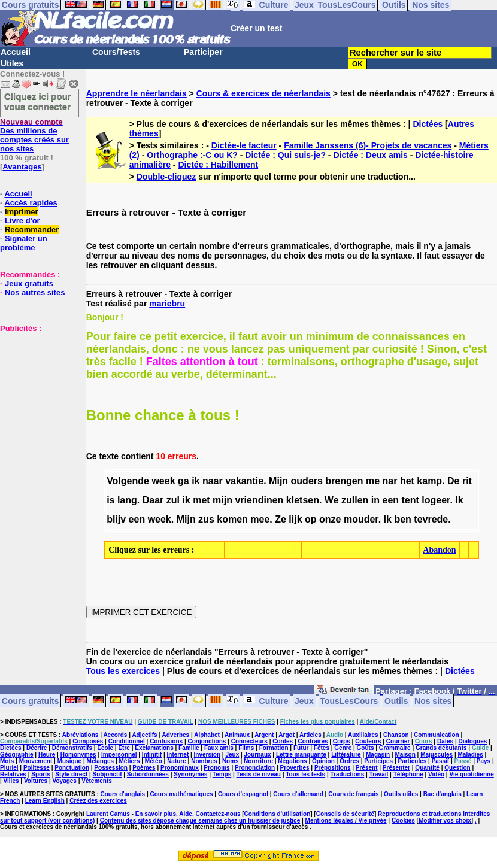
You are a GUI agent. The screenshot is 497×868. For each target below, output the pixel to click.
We (332, 500)
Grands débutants (441, 748)
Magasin (378, 755)
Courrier (398, 741)
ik (196, 481)
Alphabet (207, 735)
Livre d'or (22, 221)
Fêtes (322, 748)
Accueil (16, 52)
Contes (283, 741)
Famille (189, 748)
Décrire (37, 748)
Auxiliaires (363, 735)
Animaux (237, 735)
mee (260, 519)
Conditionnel (127, 741)
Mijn (278, 481)
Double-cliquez (166, 177)
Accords (115, 735)
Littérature (346, 755)
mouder (361, 519)
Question (457, 768)
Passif (440, 761)
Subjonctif (107, 774)
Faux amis (219, 748)
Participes (378, 761)
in (375, 500)
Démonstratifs (72, 748)
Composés (88, 741)
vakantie (244, 481)
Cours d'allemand (298, 794)
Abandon (439, 550)
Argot (287, 735)
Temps (222, 774)
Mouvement (36, 761)
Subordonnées (148, 774)
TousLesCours (349, 700)
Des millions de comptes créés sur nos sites (34, 135)
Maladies (470, 755)
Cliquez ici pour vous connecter (38, 101)
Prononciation (255, 768)
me (373, 481)
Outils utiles (401, 794)
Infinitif (152, 755)
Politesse (37, 768)
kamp (429, 481)
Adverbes (176, 735)
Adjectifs (144, 735)
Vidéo (436, 774)
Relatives (13, 774)
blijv (116, 519)
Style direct (71, 774)
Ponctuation (72, 768)
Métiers (129, 761)
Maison (405, 755)
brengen (344, 481)
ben (402, 519)
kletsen (303, 500)
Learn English (45, 801)
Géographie (17, 755)
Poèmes (144, 768)
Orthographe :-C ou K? (192, 155)
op (311, 519)
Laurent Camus (108, 814)
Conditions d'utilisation (278, 814)
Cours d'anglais (123, 794)
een (390, 500)
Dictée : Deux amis (370, 155)
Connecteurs (249, 741)
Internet (178, 755)
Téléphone (408, 774)
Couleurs (368, 741)
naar (213, 481)
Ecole (105, 748)
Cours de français (353, 794)
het (407, 481)
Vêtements (97, 781)
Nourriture (258, 761)
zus (206, 519)
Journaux (258, 755)
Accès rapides (31, 203)
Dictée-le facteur (244, 145)
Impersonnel (119, 755)
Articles (310, 735)
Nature (177, 761)
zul (173, 500)
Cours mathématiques (182, 794)
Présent (367, 768)
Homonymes (78, 755)
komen (232, 519)
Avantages (22, 167)
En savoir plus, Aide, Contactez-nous (188, 814)
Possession (111, 768)
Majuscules (437, 755)
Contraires (313, 741)
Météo (154, 761)
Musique (70, 761)
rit (467, 481)
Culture (274, 700)
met (201, 500)
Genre (343, 748)
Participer (203, 52)
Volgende (128, 481)
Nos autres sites (35, 292)
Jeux (304, 700)
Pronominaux (180, 768)
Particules (412, 761)
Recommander (32, 230)
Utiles (12, 63)
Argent (264, 735)
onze (330, 519)
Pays (484, 761)
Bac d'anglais (443, 794)
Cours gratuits (31, 700)
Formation (274, 748)
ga (184, 481)
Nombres (204, 761)
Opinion (323, 761)
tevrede (431, 519)
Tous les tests (305, 774)
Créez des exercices (98, 801)
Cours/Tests (116, 52)
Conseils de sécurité (345, 814)
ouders (307, 481)
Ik (459, 500)
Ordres (349, 761)
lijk (295, 519)
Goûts (366, 748)
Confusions (166, 741)
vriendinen (259, 500)
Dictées (428, 124)
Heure (47, 755)
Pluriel (9, 768)
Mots (7, 761)
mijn (222, 500)
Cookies (403, 820)
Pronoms (216, 768)
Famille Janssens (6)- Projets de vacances (368, 145)
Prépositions (333, 768)
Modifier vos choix (445, 820)
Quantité (427, 768)
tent (410, 500)
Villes (11, 781)
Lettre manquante (301, 755)
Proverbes (295, 768)
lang (127, 500)
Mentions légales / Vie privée (346, 820)
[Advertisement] (36, 393)
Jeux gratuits (29, 283)
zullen (355, 500)
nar (390, 481)
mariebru (167, 304)
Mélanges (101, 761)
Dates (445, 741)
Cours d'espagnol (243, 794)
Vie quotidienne (471, 774)
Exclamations (154, 748)
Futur (301, 748)
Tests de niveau (259, 774)
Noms (231, 761)
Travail (379, 774)
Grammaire (395, 748)
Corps (342, 741)
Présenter (396, 768)
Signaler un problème (24, 243)
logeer (436, 500)
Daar (153, 500)
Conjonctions (207, 741)
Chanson (396, 735)
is (110, 500)
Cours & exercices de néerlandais (263, 93)
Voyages (65, 781)
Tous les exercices (123, 671)
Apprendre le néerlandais (137, 93)
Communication (437, 735)
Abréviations (81, 735)
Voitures (36, 781)
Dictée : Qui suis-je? (285, 155)
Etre (124, 748)
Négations (292, 761)
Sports (41, 774)
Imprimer (22, 212)
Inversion (207, 755)
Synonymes (190, 774)
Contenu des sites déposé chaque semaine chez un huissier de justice (200, 820)
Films (246, 748)
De (453, 481)
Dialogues (473, 741)
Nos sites (433, 700)
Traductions (348, 774)
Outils (396, 700)
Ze (281, 519)
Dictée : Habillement (218, 165)
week (163, 481)
